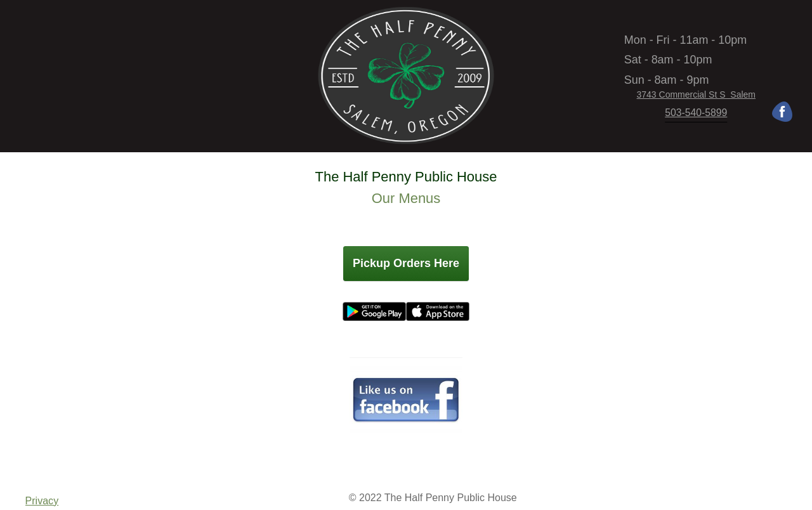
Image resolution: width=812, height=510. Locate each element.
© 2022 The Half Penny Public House (433, 498)
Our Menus (406, 198)
